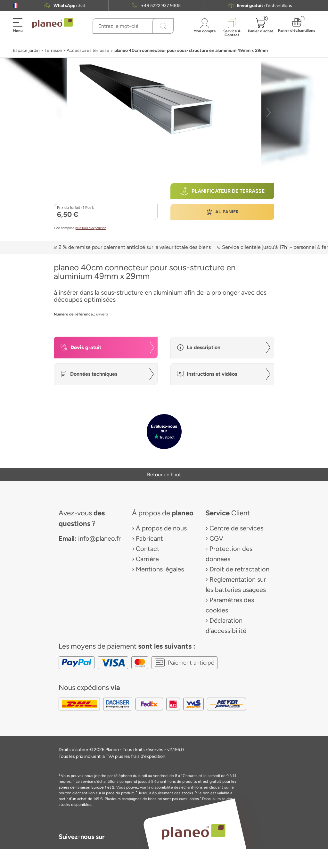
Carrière (147, 559)
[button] (16, 6)
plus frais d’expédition (91, 228)
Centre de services (236, 528)
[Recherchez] (163, 26)
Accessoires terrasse (88, 50)
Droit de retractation (239, 569)
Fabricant (149, 538)
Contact (148, 549)
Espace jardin (26, 50)
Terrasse (53, 50)
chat (69, 6)
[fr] (16, 6)
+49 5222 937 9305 (161, 6)
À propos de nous (161, 528)
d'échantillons (264, 6)
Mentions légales (160, 569)
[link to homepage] (53, 23)
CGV (216, 538)
